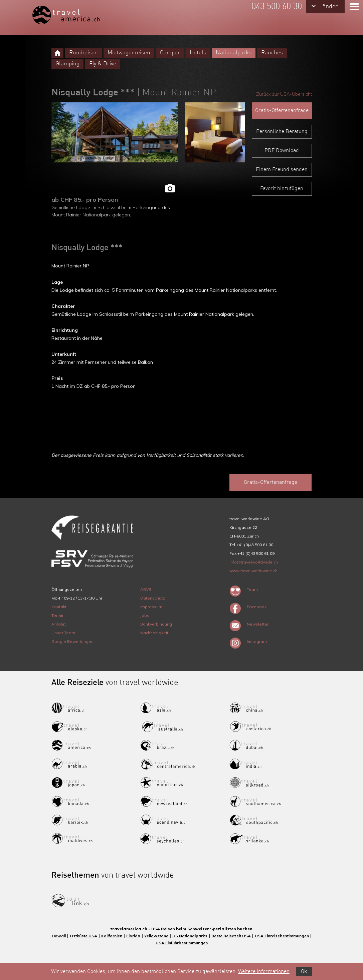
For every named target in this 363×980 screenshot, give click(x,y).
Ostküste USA (83, 936)
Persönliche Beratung (282, 132)
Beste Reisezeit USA (231, 936)
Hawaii (59, 936)
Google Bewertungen (72, 641)
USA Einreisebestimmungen (282, 936)
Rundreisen (83, 53)
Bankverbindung (156, 624)
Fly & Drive (103, 64)
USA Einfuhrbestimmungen (182, 943)
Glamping (67, 64)
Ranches (272, 53)
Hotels (198, 53)
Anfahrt (59, 624)
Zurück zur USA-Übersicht (284, 94)
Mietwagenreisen (129, 53)
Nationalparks (234, 53)
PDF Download (282, 151)
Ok (304, 972)
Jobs (145, 615)
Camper (170, 53)
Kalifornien (112, 936)
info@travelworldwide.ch (254, 562)
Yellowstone (156, 936)
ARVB (146, 589)
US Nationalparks (190, 936)
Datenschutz (153, 598)
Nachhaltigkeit (154, 633)
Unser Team (63, 633)
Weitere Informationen (264, 972)
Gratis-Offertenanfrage (282, 111)
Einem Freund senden (282, 170)
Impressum (151, 607)
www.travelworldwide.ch (253, 571)
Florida (133, 936)
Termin (58, 615)
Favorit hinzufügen (282, 189)
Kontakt (59, 607)
